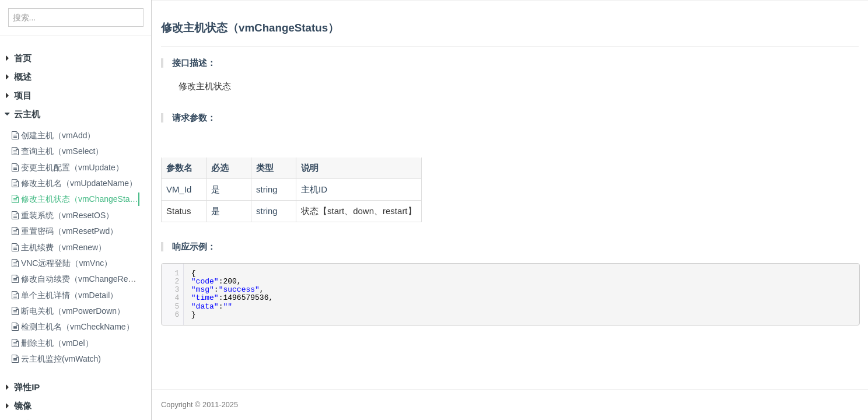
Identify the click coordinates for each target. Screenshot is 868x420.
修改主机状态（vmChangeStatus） (80, 199)
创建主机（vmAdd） (53, 135)
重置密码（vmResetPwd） (65, 231)
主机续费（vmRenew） (59, 247)
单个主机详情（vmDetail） (65, 295)
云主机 (27, 114)
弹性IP (27, 387)
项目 (23, 95)
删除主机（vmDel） (52, 343)
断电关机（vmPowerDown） (68, 311)
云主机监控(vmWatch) (56, 359)
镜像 (23, 406)
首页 (23, 58)
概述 (23, 77)
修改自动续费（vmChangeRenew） (81, 279)
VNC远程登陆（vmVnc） (62, 263)
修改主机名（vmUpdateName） (74, 183)
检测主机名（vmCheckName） (73, 327)
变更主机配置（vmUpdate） (68, 167)
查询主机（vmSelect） (57, 151)
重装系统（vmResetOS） (63, 215)
